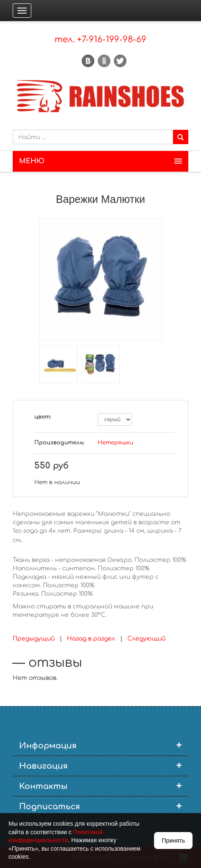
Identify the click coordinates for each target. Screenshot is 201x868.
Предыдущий (34, 639)
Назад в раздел (91, 639)
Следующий (146, 639)
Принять (173, 841)
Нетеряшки (116, 443)
